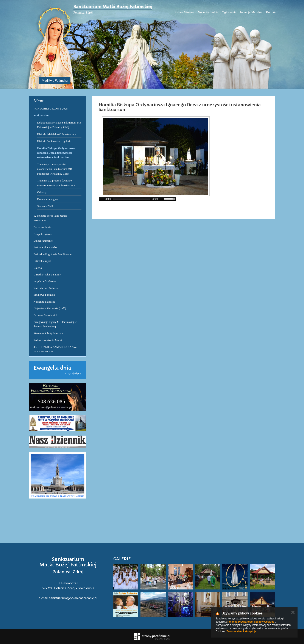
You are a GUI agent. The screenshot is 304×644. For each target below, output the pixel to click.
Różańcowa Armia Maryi (48, 340)
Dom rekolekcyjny (48, 199)
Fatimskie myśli (43, 261)
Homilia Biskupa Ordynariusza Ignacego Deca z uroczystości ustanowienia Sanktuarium (56, 153)
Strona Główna (184, 12)
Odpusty (42, 192)
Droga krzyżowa (43, 234)
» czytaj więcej (73, 373)
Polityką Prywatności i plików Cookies (251, 622)
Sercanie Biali (45, 206)
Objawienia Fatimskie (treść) (50, 308)
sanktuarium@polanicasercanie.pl (73, 598)
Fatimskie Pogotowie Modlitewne (53, 254)
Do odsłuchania (42, 227)
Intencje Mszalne (251, 12)
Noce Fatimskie (208, 12)
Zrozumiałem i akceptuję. (242, 631)
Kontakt (271, 12)
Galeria (38, 268)
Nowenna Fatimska (44, 302)
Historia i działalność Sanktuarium (57, 134)
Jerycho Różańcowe (45, 281)
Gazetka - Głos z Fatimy (47, 274)
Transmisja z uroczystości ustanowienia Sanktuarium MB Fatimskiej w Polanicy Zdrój (55, 169)
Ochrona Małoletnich (46, 315)
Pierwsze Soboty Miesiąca (48, 333)
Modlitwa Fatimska (55, 80)
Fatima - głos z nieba (45, 247)
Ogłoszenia (229, 12)
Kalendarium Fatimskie (47, 288)
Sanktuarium (42, 115)
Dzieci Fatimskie (43, 241)
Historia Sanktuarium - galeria (54, 141)
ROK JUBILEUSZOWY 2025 (51, 109)
